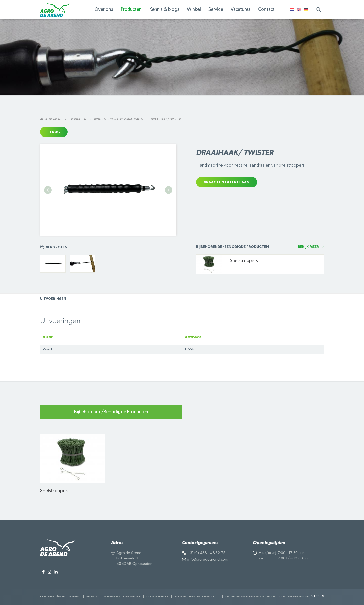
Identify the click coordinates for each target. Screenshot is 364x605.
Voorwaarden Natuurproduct (197, 596)
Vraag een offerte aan (227, 182)
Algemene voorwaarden (122, 596)
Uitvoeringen (53, 299)
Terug (54, 132)
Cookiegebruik (157, 596)
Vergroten (57, 247)
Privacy (92, 596)
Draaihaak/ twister (166, 119)
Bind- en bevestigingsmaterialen (119, 119)
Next (169, 190)
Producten (78, 119)
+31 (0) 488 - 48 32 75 (206, 553)
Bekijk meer (308, 247)
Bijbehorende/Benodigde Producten (111, 412)
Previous (48, 190)
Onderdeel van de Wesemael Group (250, 596)
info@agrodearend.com (208, 560)
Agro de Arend (51, 119)
